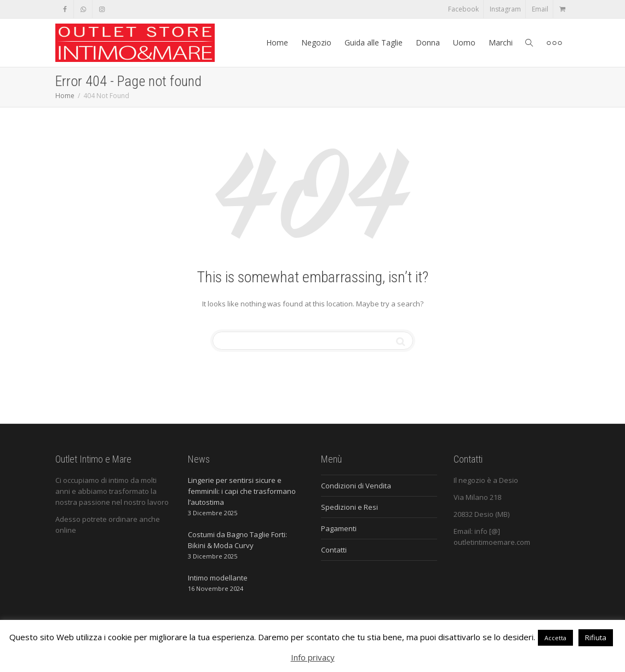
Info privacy (313, 657)
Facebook (463, 9)
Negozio (316, 42)
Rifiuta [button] (596, 637)
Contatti (334, 550)
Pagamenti (339, 528)
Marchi (501, 42)
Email (540, 9)
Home (277, 42)
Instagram (505, 9)
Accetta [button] (555, 638)
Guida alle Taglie (374, 42)
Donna (428, 42)
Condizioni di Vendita (356, 486)
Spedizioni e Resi (349, 507)
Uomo (464, 42)
